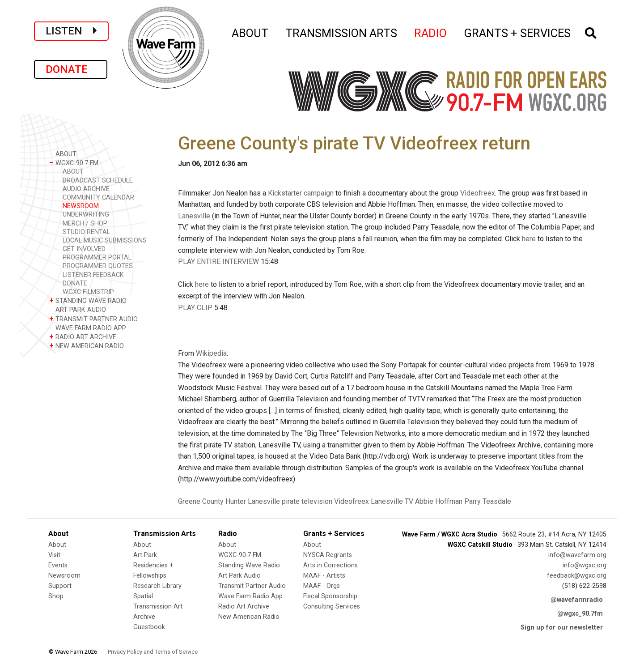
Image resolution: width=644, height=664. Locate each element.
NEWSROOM (81, 206)
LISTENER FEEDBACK (93, 275)
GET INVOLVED (84, 249)
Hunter (236, 501)
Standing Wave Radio (249, 565)
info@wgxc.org (585, 565)
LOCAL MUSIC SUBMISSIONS (105, 240)
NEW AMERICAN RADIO (87, 346)
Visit (54, 555)
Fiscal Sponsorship (330, 596)
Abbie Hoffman (439, 501)
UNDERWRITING (86, 215)
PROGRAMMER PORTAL (97, 258)
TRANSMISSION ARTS (342, 32)
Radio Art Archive (244, 607)
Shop (56, 596)
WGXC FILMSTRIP (88, 292)
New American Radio (249, 617)
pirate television (307, 501)
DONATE (71, 69)
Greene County (201, 501)
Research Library (157, 586)
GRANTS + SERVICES (518, 32)
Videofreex (478, 193)
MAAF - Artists (324, 576)
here (529, 239)
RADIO (431, 32)
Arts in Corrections (330, 565)
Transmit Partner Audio (252, 586)
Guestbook (149, 627)
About (57, 545)
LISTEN (71, 31)
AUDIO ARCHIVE (86, 189)
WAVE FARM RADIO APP (88, 328)
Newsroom (64, 576)
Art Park (145, 555)
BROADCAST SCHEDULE (98, 181)
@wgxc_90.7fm (580, 614)
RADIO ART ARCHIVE (83, 337)
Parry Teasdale (488, 501)
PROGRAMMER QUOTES (98, 266)
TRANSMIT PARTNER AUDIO (93, 319)
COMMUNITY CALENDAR (98, 198)
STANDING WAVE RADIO (88, 300)
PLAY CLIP (195, 308)
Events (58, 565)
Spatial (143, 596)
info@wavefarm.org (577, 555)
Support (60, 586)
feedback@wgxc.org (577, 576)
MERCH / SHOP (85, 223)
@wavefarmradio (577, 600)
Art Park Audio (239, 576)
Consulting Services (332, 607)
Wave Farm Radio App (250, 596)
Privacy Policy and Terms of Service (153, 652)
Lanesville (194, 216)
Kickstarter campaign (301, 193)
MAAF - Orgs (322, 586)
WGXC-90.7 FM (74, 163)
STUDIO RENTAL (86, 232)
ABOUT (250, 32)
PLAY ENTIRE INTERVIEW (218, 262)
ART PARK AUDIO (78, 309)
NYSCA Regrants (328, 555)
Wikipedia (211, 353)
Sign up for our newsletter (562, 628)
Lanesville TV (392, 501)
